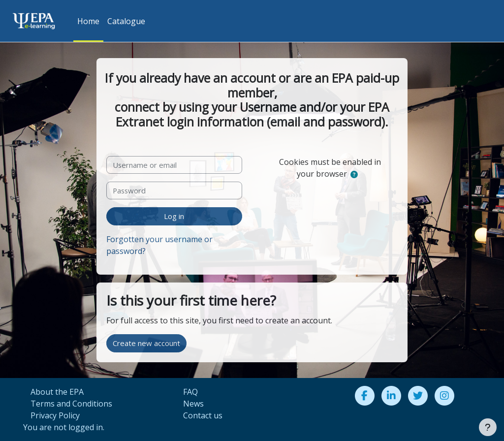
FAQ (190, 392)
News (193, 404)
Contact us (203, 415)
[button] (354, 174)
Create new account (146, 343)
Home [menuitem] (88, 21)
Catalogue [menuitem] (126, 21)
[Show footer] (488, 427)
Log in (174, 216)
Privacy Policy (55, 415)
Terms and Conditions (71, 404)
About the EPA (57, 392)
